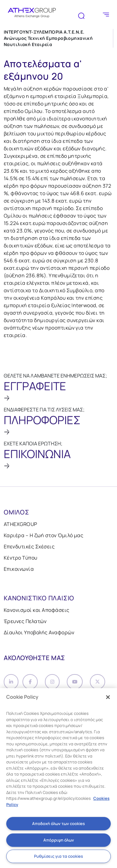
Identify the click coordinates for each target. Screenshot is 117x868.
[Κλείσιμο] (108, 697)
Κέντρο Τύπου (21, 558)
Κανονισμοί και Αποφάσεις (37, 610)
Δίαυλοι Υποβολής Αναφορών (39, 632)
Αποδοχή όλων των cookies (58, 823)
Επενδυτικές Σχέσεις (29, 547)
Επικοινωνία (19, 569)
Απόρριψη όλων (59, 840)
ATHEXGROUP (21, 524)
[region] (58, 778)
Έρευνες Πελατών (25, 621)
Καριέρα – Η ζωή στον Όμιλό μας (44, 535)
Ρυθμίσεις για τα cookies (58, 856)
